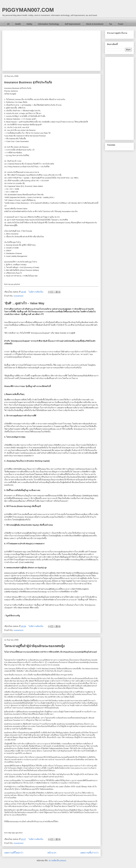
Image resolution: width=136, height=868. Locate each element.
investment (19, 296)
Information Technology (48, 24)
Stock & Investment (95, 24)
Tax (111, 24)
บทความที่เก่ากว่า (89, 853)
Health (18, 24)
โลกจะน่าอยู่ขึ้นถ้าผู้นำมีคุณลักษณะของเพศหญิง (34, 646)
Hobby (29, 24)
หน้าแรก (52, 853)
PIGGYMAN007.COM (28, 10)
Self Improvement (73, 24)
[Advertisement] (51, 50)
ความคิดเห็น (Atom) (58, 860)
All (8, 24)
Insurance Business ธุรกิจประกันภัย (28, 82)
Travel (120, 24)
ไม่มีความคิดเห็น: (36, 292)
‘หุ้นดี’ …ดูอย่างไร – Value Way (24, 303)
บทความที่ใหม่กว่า (14, 853)
